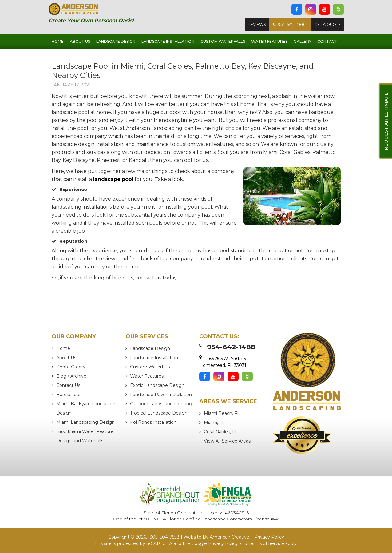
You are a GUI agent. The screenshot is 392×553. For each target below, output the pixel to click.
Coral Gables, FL (221, 432)
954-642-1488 (287, 25)
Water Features (147, 376)
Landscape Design (150, 348)
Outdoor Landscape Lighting (161, 404)
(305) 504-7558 (164, 537)
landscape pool (113, 179)
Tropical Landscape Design (159, 413)
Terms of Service (266, 543)
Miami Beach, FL (222, 413)
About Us (66, 358)
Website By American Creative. (217, 537)
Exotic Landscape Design (157, 385)
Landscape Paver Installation (161, 395)
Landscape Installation (154, 358)
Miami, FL (214, 423)
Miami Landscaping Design (85, 422)
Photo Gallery (71, 367)
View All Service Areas (227, 441)
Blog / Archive (71, 376)
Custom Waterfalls (150, 367)
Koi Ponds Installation (153, 422)
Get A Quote (327, 25)
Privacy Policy (269, 537)
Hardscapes (69, 395)
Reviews (254, 25)
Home (63, 348)
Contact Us (68, 385)
